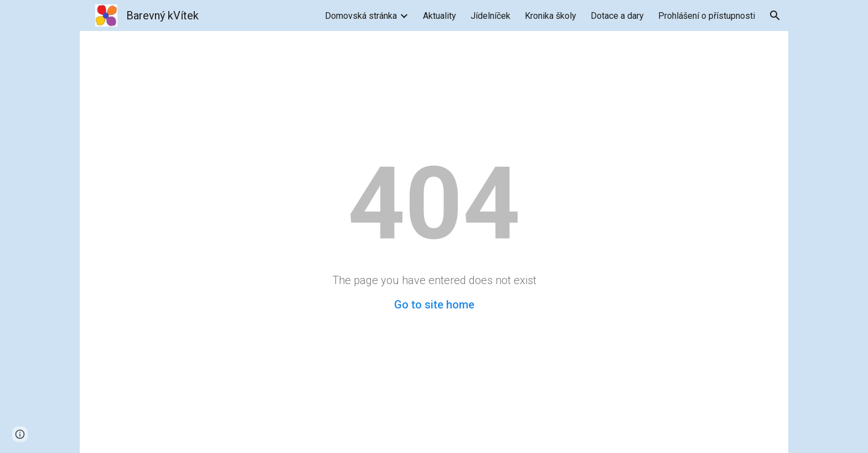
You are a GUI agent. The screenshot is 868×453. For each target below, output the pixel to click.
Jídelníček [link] (490, 16)
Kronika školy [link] (551, 16)
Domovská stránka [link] (361, 16)
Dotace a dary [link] (617, 16)
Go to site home (434, 305)
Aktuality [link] (440, 16)
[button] (775, 16)
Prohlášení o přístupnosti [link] (707, 16)
